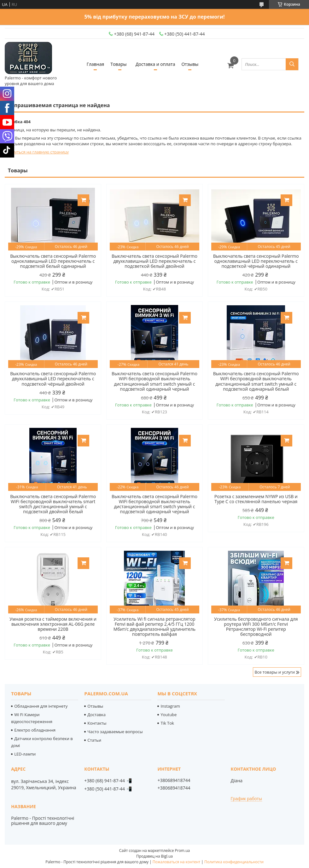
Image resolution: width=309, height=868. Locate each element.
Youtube (169, 715)
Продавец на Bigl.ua (154, 856)
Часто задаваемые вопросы (115, 732)
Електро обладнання (35, 730)
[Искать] (292, 64)
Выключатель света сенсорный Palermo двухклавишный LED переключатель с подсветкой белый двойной (154, 261)
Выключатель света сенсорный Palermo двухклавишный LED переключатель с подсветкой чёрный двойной (53, 379)
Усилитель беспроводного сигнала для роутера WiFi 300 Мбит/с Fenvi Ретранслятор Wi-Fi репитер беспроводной (256, 627)
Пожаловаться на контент (176, 862)
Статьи (94, 740)
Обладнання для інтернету (41, 706)
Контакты (97, 723)
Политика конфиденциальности (234, 862)
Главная (96, 64)
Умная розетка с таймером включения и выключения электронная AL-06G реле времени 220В (53, 624)
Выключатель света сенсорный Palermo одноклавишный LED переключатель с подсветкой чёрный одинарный (256, 261)
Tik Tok (167, 723)
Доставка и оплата (155, 64)
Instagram (170, 706)
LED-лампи (25, 754)
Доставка (96, 715)
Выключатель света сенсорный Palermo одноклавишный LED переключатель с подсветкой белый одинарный (53, 261)
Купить (83, 200)
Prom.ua (183, 851)
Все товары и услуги (275, 672)
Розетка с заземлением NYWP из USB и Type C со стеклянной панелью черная (256, 499)
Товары (118, 64)
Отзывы (190, 64)
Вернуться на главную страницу (37, 152)
